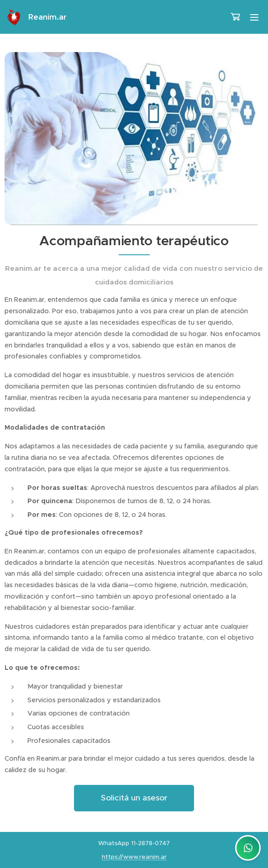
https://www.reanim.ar (134, 857)
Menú (254, 17)
